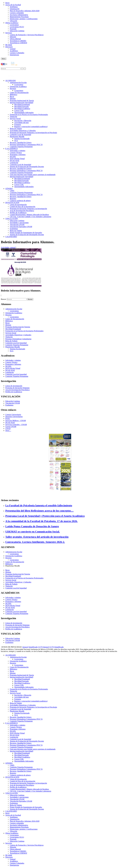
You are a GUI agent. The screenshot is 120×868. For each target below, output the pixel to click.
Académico (14, 51)
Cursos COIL (19, 111)
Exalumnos (14, 229)
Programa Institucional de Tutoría (22, 101)
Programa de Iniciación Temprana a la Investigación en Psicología (33, 133)
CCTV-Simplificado (56, 647)
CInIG (12, 191)
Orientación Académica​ (18, 87)
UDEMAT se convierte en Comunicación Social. (33, 532)
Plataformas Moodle (17, 137)
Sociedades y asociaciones (19, 223)
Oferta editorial (15, 39)
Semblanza (14, 7)
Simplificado (33, 647)
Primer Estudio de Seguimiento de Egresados (26, 233)
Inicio (7, 3)
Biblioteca (13, 95)
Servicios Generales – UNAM (16, 425)
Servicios (9, 33)
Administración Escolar (18, 83)
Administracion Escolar (14, 552)
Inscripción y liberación (23, 121)
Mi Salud (9, 45)
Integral (25, 647)
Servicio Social (15, 119)
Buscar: (4, 299)
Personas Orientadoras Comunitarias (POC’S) (26, 145)
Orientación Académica (14, 313)
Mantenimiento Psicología (19, 17)
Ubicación (13, 21)
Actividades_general (8, 247)
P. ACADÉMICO (12, 149)
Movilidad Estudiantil (22, 105)
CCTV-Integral (43, 647)
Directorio (9, 47)
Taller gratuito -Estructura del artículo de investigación (37, 537)
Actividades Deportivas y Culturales (23, 131)
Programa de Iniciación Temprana (17, 388)
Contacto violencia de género (20, 201)
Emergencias (14, 55)
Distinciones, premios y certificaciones (24, 19)
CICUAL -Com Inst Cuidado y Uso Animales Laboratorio (30, 217)
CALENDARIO (11, 237)
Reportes (13, 199)
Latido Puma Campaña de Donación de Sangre (32, 526)
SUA (16, 141)
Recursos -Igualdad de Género (21, 143)
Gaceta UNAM (11, 427)
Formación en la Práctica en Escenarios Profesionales (29, 115)
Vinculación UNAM (17, 225)
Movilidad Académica (22, 109)
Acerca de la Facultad (13, 5)
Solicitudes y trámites (18, 151)
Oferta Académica (12, 23)
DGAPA (13, 157)
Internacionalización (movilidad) (22, 103)
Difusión (13, 37)
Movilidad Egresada (21, 107)
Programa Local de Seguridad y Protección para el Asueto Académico (45, 516)
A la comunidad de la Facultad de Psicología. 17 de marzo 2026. (42, 521)
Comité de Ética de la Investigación (23, 207)
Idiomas (13, 99)
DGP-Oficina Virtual (17, 159)
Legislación (14, 163)
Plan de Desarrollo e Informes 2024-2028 (25, 11)
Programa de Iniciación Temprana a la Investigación (28, 209)
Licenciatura (14, 25)
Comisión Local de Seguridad (20, 135)
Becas (12, 97)
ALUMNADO (11, 81)
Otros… (8, 431)
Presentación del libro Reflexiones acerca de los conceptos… (39, 511)
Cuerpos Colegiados (17, 53)
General (13, 49)
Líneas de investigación (18, 205)
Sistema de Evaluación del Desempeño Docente (27, 167)
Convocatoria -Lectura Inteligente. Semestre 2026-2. (35, 542)
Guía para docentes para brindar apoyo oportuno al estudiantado (33, 175)
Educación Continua (17, 31)
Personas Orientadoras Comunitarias (18, 339)
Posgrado (13, 29)
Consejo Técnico (16, 153)
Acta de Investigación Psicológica (22, 211)
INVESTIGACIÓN (12, 203)
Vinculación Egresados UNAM (21, 227)
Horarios (13, 89)
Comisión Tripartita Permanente (21, 147)
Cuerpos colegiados (17, 13)
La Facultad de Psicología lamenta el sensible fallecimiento (39, 505)
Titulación (13, 117)
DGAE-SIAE (15, 161)
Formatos (18, 125)
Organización (15, 9)
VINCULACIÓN (12, 219)
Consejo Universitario (13, 415)
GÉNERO (9, 189)
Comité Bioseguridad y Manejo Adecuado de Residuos (29, 215)
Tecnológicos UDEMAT (18, 43)
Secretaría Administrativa (19, 15)
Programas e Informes (18, 155)
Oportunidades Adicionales (24, 113)
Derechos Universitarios (14, 417)
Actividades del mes (22, 123)
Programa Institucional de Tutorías (18, 327)
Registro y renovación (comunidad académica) (31, 127)
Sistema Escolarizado (22, 139)
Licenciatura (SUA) (17, 27)
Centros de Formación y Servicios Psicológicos (27, 35)
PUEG (8, 419)
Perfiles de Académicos (18, 213)
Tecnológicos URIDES (18, 41)
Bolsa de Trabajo (16, 129)
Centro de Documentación (19, 93)
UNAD (8, 429)
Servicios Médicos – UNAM (16, 421)
